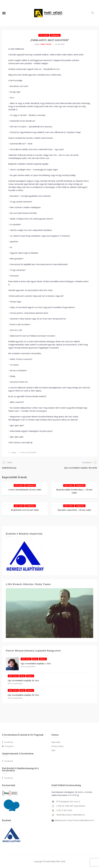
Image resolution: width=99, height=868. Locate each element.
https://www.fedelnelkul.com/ (81, 820)
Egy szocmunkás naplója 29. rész (23, 680)
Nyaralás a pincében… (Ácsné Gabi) (74, 510)
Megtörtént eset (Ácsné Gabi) (25, 510)
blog (35, 659)
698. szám (13, 676)
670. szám (26, 659)
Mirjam (43, 659)
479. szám (19, 485)
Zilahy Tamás (46, 44)
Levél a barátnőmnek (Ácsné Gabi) (25, 490)
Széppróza (55, 35)
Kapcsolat (56, 742)
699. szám (13, 690)
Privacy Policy (57, 746)
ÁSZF (53, 750)
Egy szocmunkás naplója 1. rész (36, 663)
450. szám (69, 485)
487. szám (19, 506)
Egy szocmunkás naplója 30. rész (23, 695)
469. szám (69, 506)
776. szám (44, 35)
